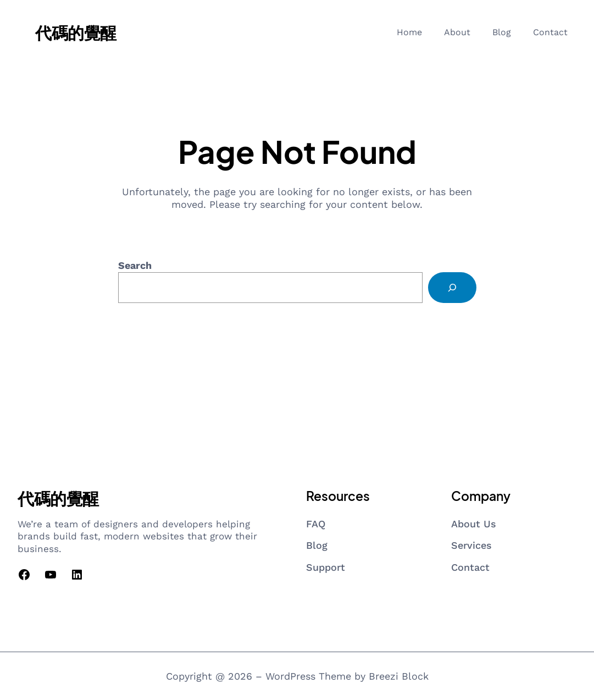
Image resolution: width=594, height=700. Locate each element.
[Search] (452, 288)
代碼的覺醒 (76, 32)
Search (135, 265)
